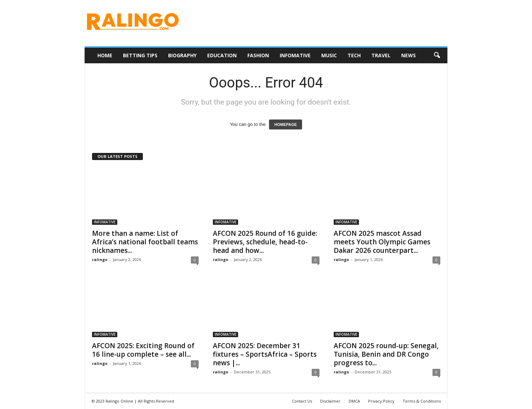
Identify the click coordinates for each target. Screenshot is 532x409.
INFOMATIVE (295, 55)
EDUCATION (222, 55)
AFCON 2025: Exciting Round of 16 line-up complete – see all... (143, 350)
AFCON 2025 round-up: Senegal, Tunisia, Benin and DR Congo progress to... (386, 354)
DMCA (354, 401)
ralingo (100, 259)
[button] (437, 55)
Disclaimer (330, 401)
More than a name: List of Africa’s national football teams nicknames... (145, 242)
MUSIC (329, 55)
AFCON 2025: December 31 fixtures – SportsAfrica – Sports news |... (265, 354)
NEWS (409, 55)
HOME (105, 55)
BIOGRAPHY (182, 55)
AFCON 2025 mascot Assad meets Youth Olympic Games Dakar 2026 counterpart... (382, 242)
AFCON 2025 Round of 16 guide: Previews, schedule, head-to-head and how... (265, 242)
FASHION (258, 55)
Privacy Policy (381, 401)
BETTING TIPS (140, 55)
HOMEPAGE (286, 124)
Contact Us (302, 401)
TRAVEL (381, 55)
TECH (354, 55)
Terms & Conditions (422, 401)
